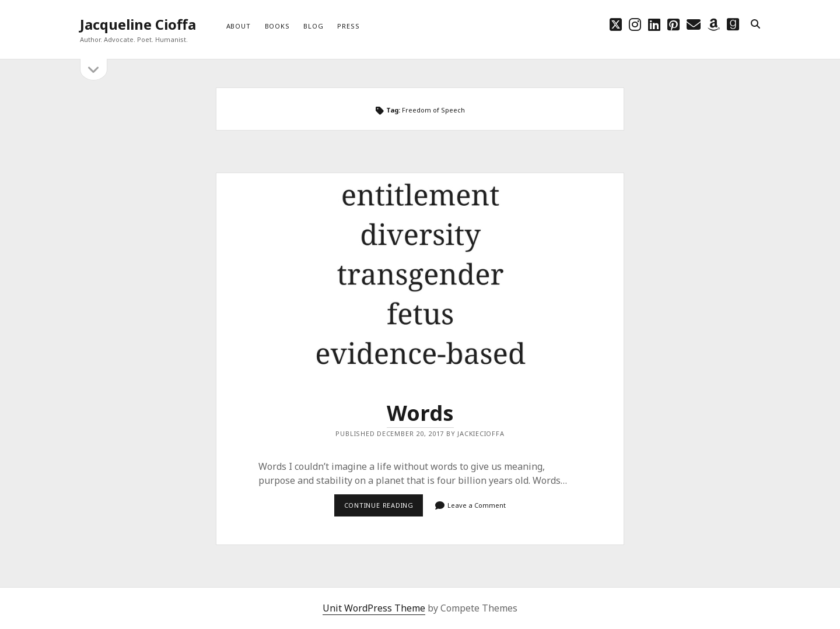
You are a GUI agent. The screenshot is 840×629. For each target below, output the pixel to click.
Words (420, 275)
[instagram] (635, 24)
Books (277, 26)
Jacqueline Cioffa (138, 24)
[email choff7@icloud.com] (694, 24)
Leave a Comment (477, 505)
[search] (755, 24)
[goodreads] (733, 24)
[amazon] (714, 24)
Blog (313, 26)
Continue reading (384, 505)
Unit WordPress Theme (374, 608)
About (239, 26)
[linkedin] (654, 24)
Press (348, 26)
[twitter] (616, 24)
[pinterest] (673, 24)
